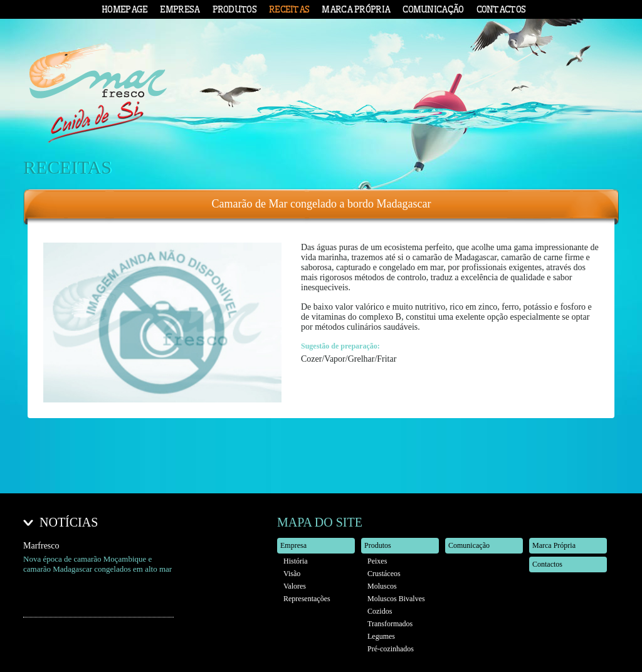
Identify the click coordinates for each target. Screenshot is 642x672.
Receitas (289, 9)
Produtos (234, 9)
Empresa (180, 9)
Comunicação (433, 9)
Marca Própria (356, 9)
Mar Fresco (98, 97)
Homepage (124, 9)
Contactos (501, 9)
